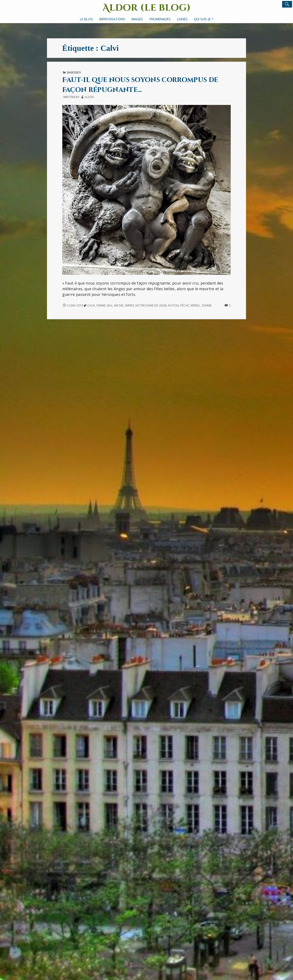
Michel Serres (124, 305)
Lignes (182, 19)
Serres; (195, 305)
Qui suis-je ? (203, 19)
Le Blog (86, 19)
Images (137, 19)
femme (101, 305)
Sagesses (74, 72)
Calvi (91, 305)
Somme (207, 305)
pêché (184, 305)
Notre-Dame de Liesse (151, 305)
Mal (110, 305)
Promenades (160, 19)
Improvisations (112, 19)
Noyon (173, 305)
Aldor (89, 97)
